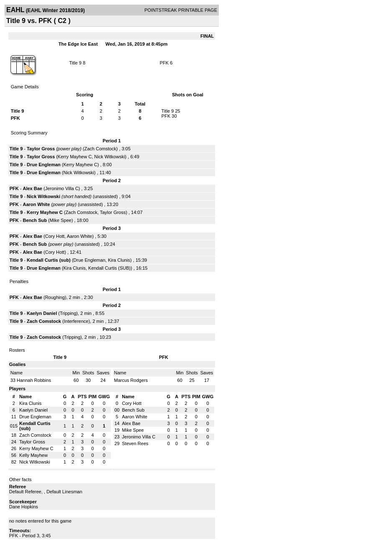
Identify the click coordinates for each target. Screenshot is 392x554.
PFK (164, 63)
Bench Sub (35, 220)
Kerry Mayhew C (75, 157)
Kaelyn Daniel (42, 313)
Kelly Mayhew (33, 455)
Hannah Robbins (34, 380)
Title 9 (75, 63)
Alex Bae (32, 188)
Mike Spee (61, 220)
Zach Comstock (100, 149)
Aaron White (36, 204)
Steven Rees (135, 443)
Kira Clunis (119, 260)
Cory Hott (55, 236)
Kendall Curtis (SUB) (109, 268)
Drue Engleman (44, 165)
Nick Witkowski (109, 157)
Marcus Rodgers (131, 380)
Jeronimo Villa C (62, 188)
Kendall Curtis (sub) (49, 260)
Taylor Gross (41, 149)
